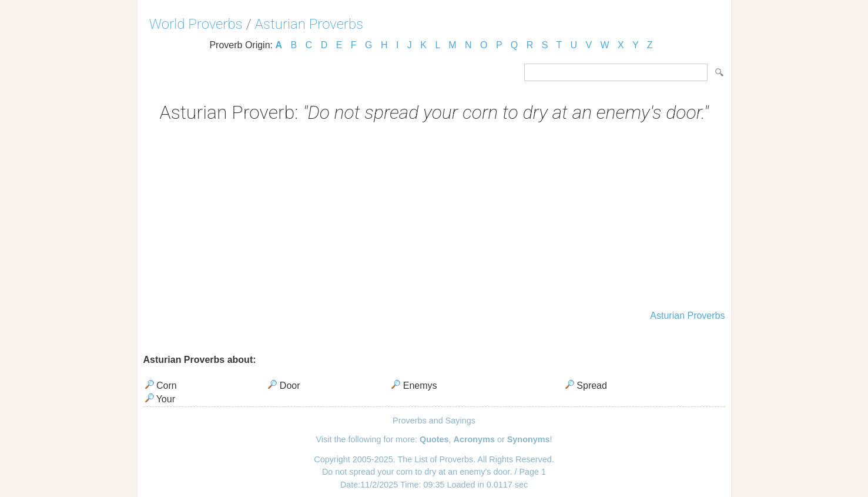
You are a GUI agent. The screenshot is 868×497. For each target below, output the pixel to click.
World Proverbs (196, 24)
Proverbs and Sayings (434, 421)
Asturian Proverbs (309, 24)
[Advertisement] (434, 218)
